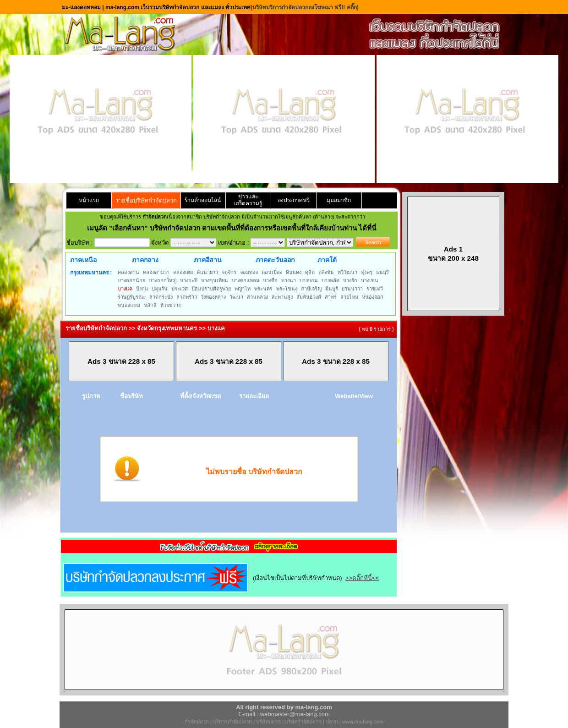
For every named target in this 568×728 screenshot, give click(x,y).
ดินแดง (294, 272)
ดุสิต (310, 272)
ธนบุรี (382, 272)
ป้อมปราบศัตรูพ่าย (211, 289)
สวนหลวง (257, 297)
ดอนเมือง (272, 272)
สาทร (331, 297)
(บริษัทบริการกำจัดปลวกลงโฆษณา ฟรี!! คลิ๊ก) (305, 7)
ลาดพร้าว (187, 297)
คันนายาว (207, 272)
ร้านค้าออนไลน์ (203, 200)
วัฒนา (236, 297)
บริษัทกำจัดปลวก (303, 722)
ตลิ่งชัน (326, 272)
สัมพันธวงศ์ (309, 297)
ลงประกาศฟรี (294, 200)
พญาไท (243, 289)
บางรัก (350, 280)
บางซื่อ (270, 280)
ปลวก (332, 722)
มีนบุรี (332, 289)
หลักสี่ (150, 305)
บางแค (125, 289)
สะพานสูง (282, 297)
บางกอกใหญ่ (163, 280)
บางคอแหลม (246, 280)
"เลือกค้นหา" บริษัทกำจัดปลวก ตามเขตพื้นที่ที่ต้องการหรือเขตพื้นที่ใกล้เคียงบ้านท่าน (234, 228)
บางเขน (370, 280)
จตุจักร (229, 272)
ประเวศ (180, 289)
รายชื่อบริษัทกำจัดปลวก (146, 200)
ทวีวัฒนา (347, 272)
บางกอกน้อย (131, 280)
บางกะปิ (189, 280)
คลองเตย (183, 272)
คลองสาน (128, 272)
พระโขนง (287, 289)
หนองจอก (373, 297)
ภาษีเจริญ (311, 289)
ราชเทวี (375, 289)
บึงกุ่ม (142, 289)
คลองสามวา (156, 272)
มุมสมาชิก (339, 200)
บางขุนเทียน (215, 280)
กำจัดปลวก (197, 722)
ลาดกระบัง (161, 297)
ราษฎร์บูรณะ (132, 297)
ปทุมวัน (160, 289)
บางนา (289, 280)
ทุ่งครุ (367, 272)
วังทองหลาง (213, 297)
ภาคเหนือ (83, 260)
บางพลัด (330, 280)
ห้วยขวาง (170, 305)
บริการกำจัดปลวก (232, 722)
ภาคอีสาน (208, 260)
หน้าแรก (89, 200)
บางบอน (309, 280)
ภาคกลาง (145, 260)
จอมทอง (249, 272)
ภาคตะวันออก (275, 260)
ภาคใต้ (327, 260)
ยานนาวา (352, 289)
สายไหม (349, 297)
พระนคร (263, 289)
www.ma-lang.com (363, 722)
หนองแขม (129, 305)
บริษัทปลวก (268, 722)
